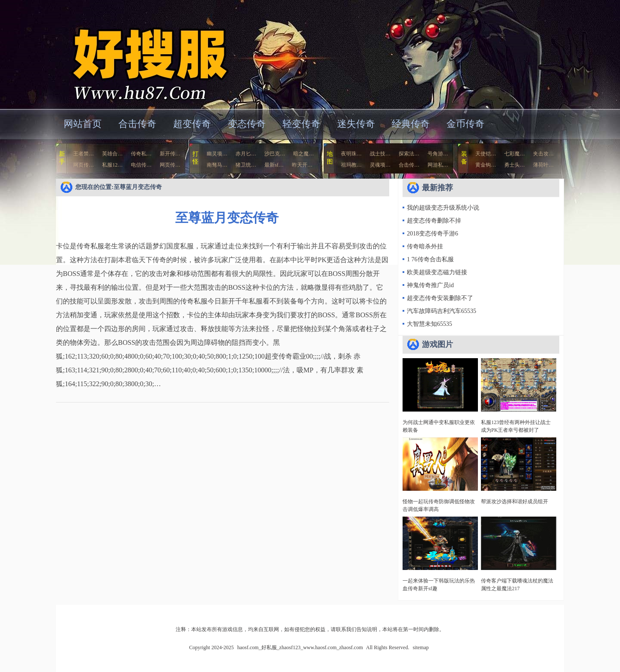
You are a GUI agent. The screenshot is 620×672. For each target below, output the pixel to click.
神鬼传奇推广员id (430, 285)
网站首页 (83, 124)
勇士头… (515, 165)
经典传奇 (411, 124)
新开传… (170, 154)
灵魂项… (380, 165)
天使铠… (486, 154)
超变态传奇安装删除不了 (440, 298)
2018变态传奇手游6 (432, 234)
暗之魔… (304, 154)
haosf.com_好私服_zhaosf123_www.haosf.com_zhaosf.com (139, 54)
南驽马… (217, 165)
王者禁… (84, 154)
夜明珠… (351, 154)
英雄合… (112, 154)
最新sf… (274, 165)
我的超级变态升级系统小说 (443, 208)
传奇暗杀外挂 (425, 246)
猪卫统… (246, 165)
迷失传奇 (356, 124)
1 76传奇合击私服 (430, 259)
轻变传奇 (301, 124)
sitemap (420, 647)
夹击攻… (543, 154)
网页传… (84, 165)
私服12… (112, 165)
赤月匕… (246, 154)
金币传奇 (465, 124)
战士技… (380, 154)
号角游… (438, 154)
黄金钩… (486, 165)
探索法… (409, 154)
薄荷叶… (543, 165)
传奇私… (141, 154)
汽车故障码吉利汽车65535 (442, 311)
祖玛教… (351, 165)
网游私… (438, 165)
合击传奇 (137, 124)
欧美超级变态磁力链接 (437, 272)
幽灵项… (217, 154)
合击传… (409, 165)
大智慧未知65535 (429, 324)
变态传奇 (247, 124)
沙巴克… (275, 154)
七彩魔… (515, 154)
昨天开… (302, 165)
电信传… (141, 165)
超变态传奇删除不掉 (434, 221)
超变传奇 (192, 124)
